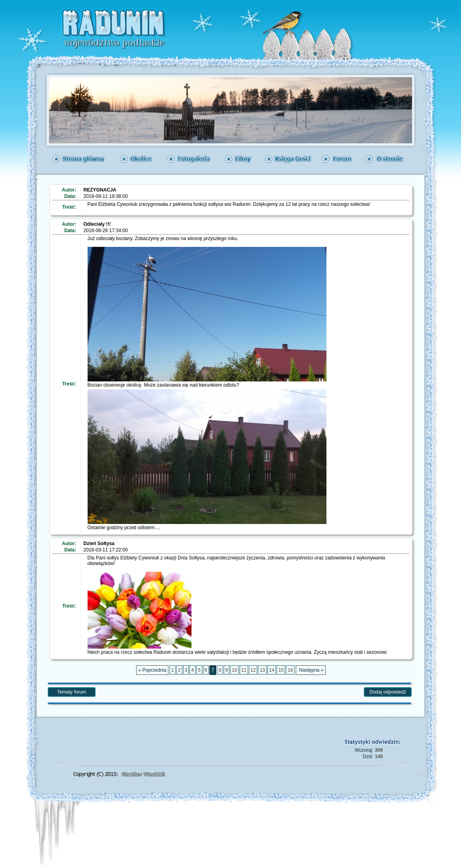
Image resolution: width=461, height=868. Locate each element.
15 (281, 670)
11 (244, 670)
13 (262, 670)
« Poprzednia (152, 670)
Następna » (311, 670)
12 (253, 670)
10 (234, 670)
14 (272, 670)
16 (290, 670)
